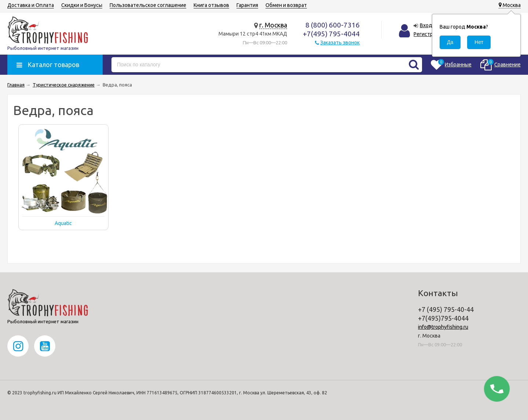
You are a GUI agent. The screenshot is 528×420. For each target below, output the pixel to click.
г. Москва (273, 25)
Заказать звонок (340, 43)
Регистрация (429, 34)
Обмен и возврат (286, 5)
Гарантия (247, 5)
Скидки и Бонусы (82, 5)
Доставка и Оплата (31, 5)
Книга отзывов (211, 5)
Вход (426, 25)
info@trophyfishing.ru (443, 327)
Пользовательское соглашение (148, 5)
